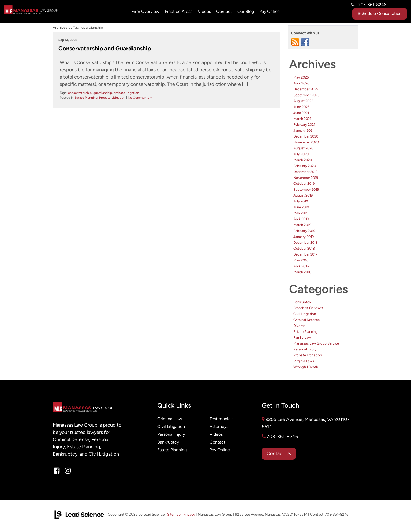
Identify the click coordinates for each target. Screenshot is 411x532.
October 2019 (304, 184)
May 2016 (301, 260)
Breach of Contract (308, 308)
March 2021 (302, 119)
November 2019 (306, 178)
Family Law (302, 337)
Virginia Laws (304, 361)
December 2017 (305, 254)
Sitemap (174, 514)
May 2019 (301, 213)
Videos (204, 11)
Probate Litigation (112, 98)
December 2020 (306, 136)
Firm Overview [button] (145, 11)
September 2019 (306, 189)
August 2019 (303, 195)
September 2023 (306, 95)
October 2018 (304, 248)
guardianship (103, 93)
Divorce (299, 326)
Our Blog (246, 11)
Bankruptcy (302, 302)
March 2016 (302, 272)
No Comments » (140, 98)
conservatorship (80, 93)
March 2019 (302, 225)
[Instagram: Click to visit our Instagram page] (68, 471)
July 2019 (301, 201)
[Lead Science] (78, 514)
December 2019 (305, 172)
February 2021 (304, 125)
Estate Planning (86, 98)
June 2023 (301, 107)
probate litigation (126, 93)
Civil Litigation (305, 314)
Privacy (189, 514)
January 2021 (304, 130)
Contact (224, 11)
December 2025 (306, 89)
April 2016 (301, 266)
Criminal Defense (307, 320)
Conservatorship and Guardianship (105, 48)
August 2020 (303, 148)
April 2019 (301, 219)
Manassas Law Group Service (316, 343)
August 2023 (303, 101)
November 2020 (306, 142)
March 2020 (303, 160)
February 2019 (304, 231)
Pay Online (220, 450)
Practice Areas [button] (179, 11)
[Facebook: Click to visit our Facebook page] (57, 471)
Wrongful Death (306, 367)
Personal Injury (305, 349)
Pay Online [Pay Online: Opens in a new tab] (270, 11)
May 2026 (301, 77)
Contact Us (279, 454)
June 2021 (301, 113)
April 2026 (301, 83)
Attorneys (219, 426)
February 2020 (305, 166)
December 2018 (306, 243)
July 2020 (301, 154)
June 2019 (301, 207)
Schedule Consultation (380, 14)
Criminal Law (170, 419)
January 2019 (304, 237)
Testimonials (221, 419)
